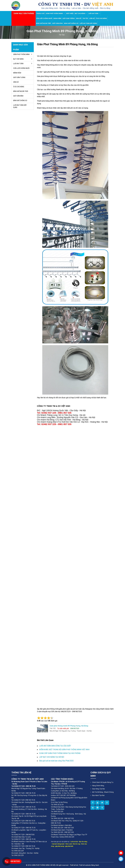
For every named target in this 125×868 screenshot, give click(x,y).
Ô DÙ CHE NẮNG (101, 18)
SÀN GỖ (79, 18)
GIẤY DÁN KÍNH (58, 23)
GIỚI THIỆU (70, 13)
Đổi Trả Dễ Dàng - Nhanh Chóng (103, 792)
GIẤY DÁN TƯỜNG (69, 18)
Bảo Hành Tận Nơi (98, 795)
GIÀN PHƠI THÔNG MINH (55, 13)
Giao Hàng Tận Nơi (98, 789)
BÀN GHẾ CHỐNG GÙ (71, 23)
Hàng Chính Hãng (98, 786)
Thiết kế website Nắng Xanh (89, 865)
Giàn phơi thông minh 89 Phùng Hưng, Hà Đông (67, 44)
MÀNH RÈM (57, 18)
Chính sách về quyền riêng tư (103, 782)
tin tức (62, 35)
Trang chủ (40, 13)
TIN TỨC (85, 18)
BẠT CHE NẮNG (81, 13)
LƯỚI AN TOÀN (94, 13)
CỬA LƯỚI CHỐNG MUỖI (44, 18)
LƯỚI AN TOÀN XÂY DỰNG (88, 23)
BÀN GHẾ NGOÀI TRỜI (44, 23)
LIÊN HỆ (92, 18)
